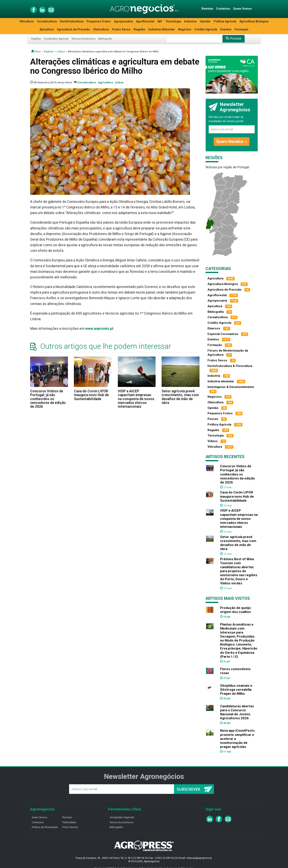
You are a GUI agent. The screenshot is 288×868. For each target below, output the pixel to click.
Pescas (213, 419)
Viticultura (27, 21)
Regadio (139, 29)
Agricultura (105, 82)
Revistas (207, 9)
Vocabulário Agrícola (56, 39)
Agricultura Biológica (254, 21)
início (36, 51)
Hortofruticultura (72, 21)
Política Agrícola (225, 21)
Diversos (214, 328)
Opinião (205, 21)
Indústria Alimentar (162, 29)
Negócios (185, 29)
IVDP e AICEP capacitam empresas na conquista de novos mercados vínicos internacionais (136, 399)
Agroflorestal (145, 21)
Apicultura (47, 29)
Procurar (234, 38)
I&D (160, 21)
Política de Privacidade (45, 827)
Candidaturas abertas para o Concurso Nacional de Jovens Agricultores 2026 (237, 712)
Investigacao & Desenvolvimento (231, 387)
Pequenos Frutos (99, 21)
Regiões (36, 39)
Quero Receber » (232, 142)
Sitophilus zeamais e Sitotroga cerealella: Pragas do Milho (236, 690)
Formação (242, 29)
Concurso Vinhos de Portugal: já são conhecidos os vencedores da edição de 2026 (48, 399)
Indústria (190, 21)
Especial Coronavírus (223, 334)
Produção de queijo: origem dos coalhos (236, 610)
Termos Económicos (83, 39)
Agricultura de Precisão (73, 29)
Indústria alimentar (221, 381)
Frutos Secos (121, 29)
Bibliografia (105, 39)
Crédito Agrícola (206, 29)
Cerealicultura (47, 21)
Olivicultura (101, 29)
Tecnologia (173, 21)
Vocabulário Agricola (122, 817)
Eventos (226, 29)
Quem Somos (242, 9)
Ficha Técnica (70, 827)
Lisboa (61, 51)
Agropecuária (123, 21)
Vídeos (213, 441)
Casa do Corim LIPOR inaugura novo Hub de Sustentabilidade (91, 395)
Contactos (223, 9)
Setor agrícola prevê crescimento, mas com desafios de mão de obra (180, 397)
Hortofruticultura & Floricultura (230, 366)
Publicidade (69, 822)
